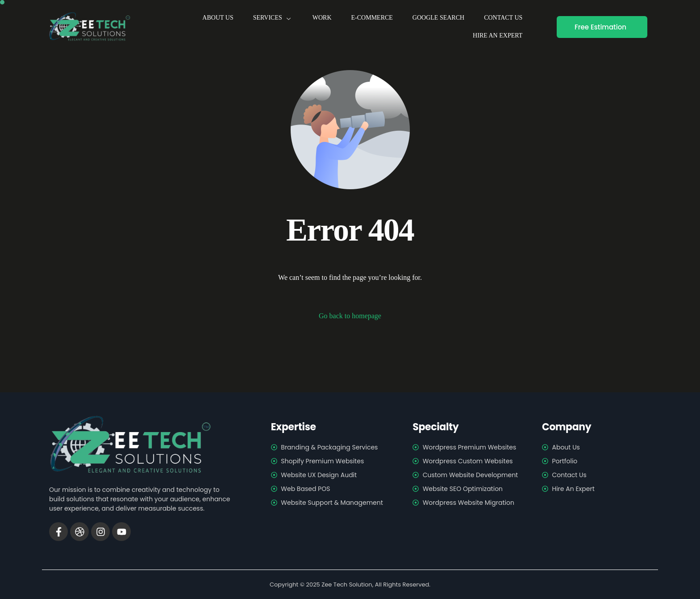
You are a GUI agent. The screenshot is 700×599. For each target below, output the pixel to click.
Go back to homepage (350, 316)
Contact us (503, 18)
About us (218, 18)
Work (322, 18)
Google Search (438, 18)
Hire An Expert (498, 35)
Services (273, 18)
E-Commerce (372, 18)
